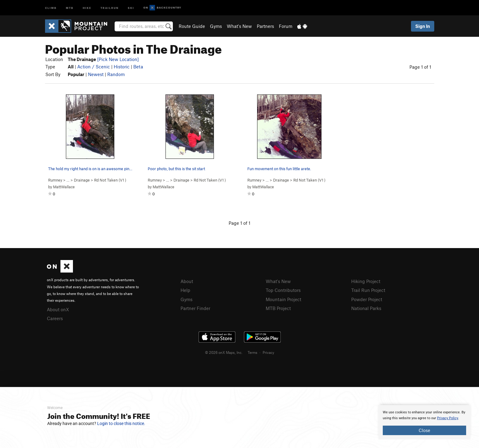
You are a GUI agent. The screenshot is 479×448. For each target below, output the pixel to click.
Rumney (55, 180)
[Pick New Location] (118, 59)
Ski (131, 8)
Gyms (216, 26)
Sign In (423, 26)
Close (424, 430)
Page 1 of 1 (420, 67)
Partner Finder (195, 308)
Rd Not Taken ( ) (110, 180)
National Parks (366, 308)
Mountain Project (283, 299)
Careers (55, 318)
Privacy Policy (448, 418)
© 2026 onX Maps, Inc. (224, 352)
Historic (122, 67)
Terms (253, 352)
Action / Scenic (94, 67)
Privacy (268, 352)
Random (116, 74)
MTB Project (278, 308)
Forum (286, 26)
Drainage (82, 180)
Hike (87, 8)
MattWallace (64, 187)
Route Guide (192, 26)
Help (185, 290)
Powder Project (367, 299)
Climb (51, 8)
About (187, 281)
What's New (239, 26)
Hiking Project (366, 281)
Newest (96, 74)
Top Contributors (283, 290)
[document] (424, 422)
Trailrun (110, 8)
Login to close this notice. (121, 423)
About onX (58, 309)
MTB (70, 8)
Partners (265, 26)
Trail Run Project (368, 290)
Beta (138, 67)
